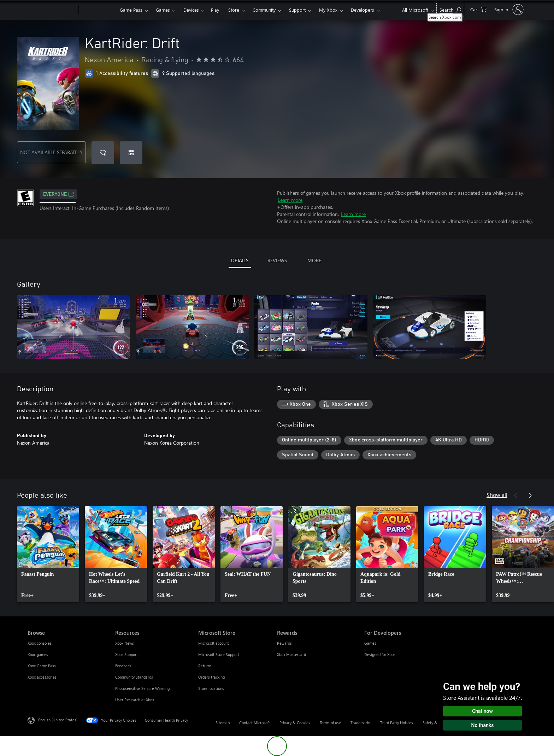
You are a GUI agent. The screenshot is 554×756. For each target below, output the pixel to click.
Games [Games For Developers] (370, 643)
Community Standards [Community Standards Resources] (134, 677)
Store (234, 10)
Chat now (482, 711)
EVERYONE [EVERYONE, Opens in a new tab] (58, 194)
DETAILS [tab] (240, 260)
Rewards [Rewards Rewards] (284, 643)
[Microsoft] (52, 10)
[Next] (530, 496)
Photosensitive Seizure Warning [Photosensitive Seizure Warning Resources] (142, 688)
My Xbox (328, 10)
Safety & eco (434, 723)
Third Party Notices (397, 723)
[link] (48, 554)
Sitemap (223, 723)
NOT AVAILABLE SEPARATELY (51, 152)
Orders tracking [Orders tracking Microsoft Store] (211, 677)
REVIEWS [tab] (277, 260)
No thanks (483, 725)
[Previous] (516, 496)
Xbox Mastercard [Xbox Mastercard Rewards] (291, 654)
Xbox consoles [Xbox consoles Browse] (40, 643)
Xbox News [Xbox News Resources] (125, 643)
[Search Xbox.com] (450, 9)
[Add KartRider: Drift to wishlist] (103, 153)
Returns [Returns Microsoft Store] (205, 666)
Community (264, 10)
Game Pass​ (131, 10)
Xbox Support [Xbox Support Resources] (126, 654)
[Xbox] (98, 10)
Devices (191, 10)
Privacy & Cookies (295, 723)
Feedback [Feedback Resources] (123, 666)
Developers (363, 10)
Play (215, 10)
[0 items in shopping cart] (478, 9)
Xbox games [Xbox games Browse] (38, 654)
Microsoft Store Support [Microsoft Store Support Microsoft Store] (219, 654)
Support (297, 10)
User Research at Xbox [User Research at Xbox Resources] (135, 700)
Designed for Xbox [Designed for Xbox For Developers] (380, 654)
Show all (497, 495)
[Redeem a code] (131, 153)
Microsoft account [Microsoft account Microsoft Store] (214, 643)
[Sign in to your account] (508, 10)
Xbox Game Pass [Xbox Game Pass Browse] (42, 666)
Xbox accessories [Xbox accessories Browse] (42, 677)
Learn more (290, 200)
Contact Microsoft (255, 723)
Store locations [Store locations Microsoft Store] (211, 688)
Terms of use (330, 723)
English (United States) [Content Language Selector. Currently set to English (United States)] (58, 720)
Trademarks (361, 723)
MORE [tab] (314, 260)
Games (163, 10)
